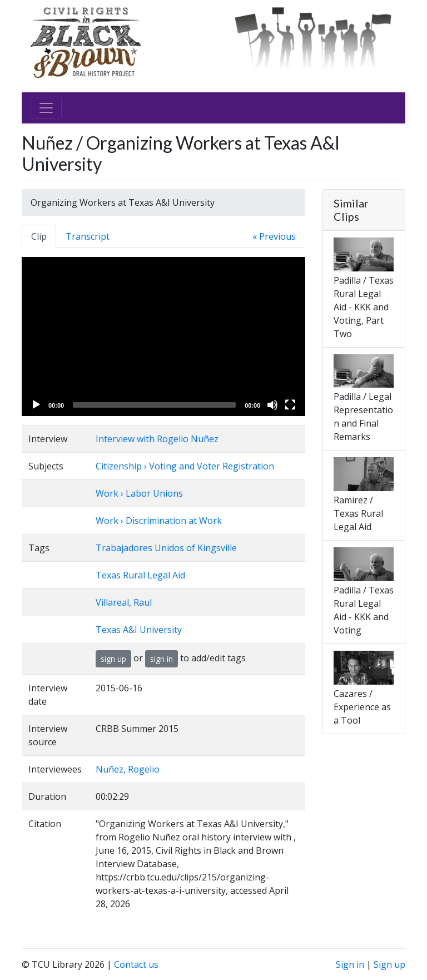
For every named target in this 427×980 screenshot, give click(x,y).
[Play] (36, 405)
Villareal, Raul (124, 602)
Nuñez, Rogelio (128, 769)
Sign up (389, 964)
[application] (163, 336)
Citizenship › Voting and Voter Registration (185, 466)
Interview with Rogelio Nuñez (157, 439)
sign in (162, 659)
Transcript (88, 236)
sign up (113, 659)
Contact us (136, 964)
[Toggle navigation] (46, 108)
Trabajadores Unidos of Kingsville (166, 548)
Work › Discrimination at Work (159, 521)
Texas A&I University (139, 630)
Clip (39, 236)
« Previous (274, 236)
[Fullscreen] (290, 405)
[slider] (154, 405)
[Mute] (272, 405)
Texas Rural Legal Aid (140, 575)
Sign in (350, 964)
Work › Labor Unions (139, 493)
